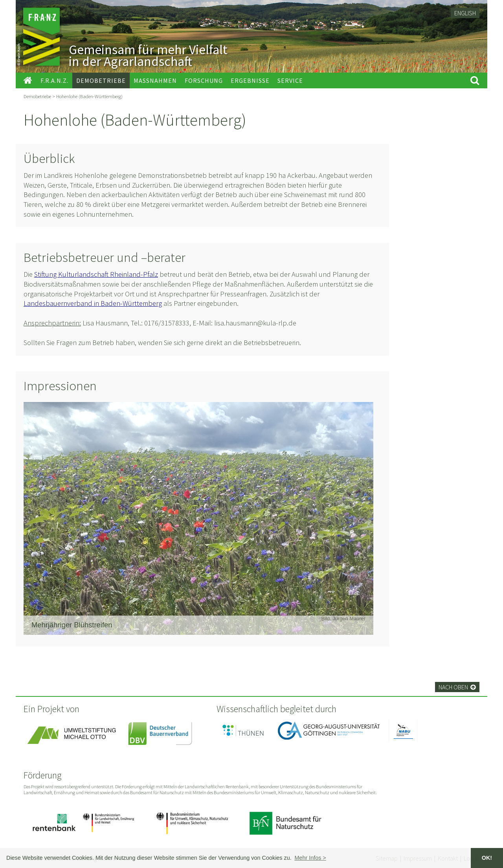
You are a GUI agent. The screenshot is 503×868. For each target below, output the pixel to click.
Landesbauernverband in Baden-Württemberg (93, 303)
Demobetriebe (37, 96)
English (465, 13)
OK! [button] (487, 858)
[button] (310, 858)
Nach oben (457, 687)
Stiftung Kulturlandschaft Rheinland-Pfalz (96, 274)
